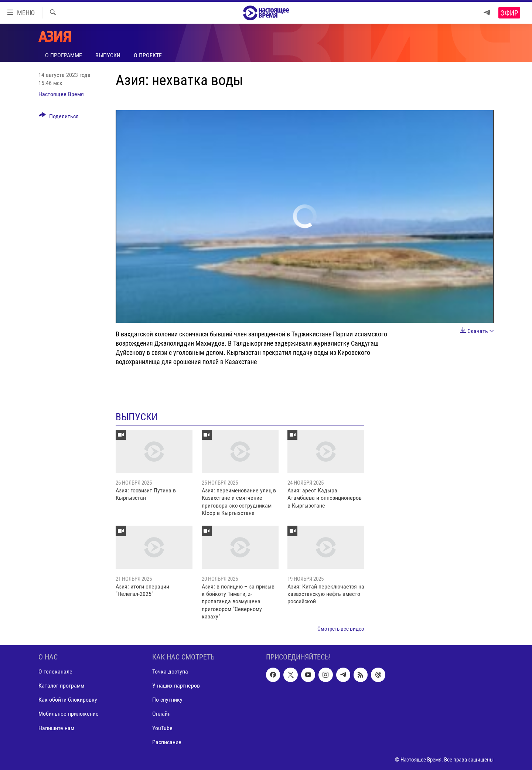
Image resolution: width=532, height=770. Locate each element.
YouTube (162, 728)
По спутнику (167, 700)
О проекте (148, 55)
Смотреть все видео (341, 629)
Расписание (167, 742)
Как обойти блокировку (68, 700)
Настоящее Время (61, 94)
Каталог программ (61, 686)
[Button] (59, 118)
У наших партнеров (176, 686)
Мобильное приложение (69, 714)
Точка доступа (170, 671)
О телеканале (55, 671)
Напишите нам (56, 728)
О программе (64, 55)
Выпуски (108, 55)
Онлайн (161, 714)
